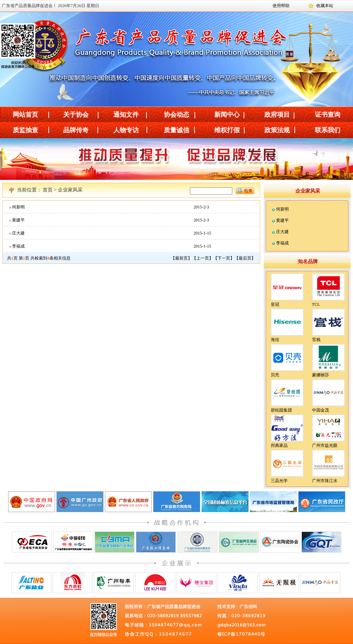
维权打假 (227, 130)
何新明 (18, 207)
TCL (316, 304)
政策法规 (277, 130)
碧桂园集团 (281, 410)
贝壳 (275, 375)
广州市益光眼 (325, 445)
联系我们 (328, 130)
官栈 (316, 340)
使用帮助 (281, 6)
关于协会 (76, 115)
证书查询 (328, 115)
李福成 (18, 246)
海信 (275, 340)
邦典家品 (279, 445)
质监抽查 (25, 130)
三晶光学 (279, 481)
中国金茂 (321, 410)
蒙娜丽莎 (321, 375)
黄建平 (18, 220)
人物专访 (126, 130)
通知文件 (126, 115)
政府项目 (277, 115)
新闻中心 (227, 115)
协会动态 (176, 115)
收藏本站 (325, 6)
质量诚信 (176, 130)
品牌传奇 (76, 130)
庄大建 (18, 233)
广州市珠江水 (325, 481)
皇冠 (275, 304)
